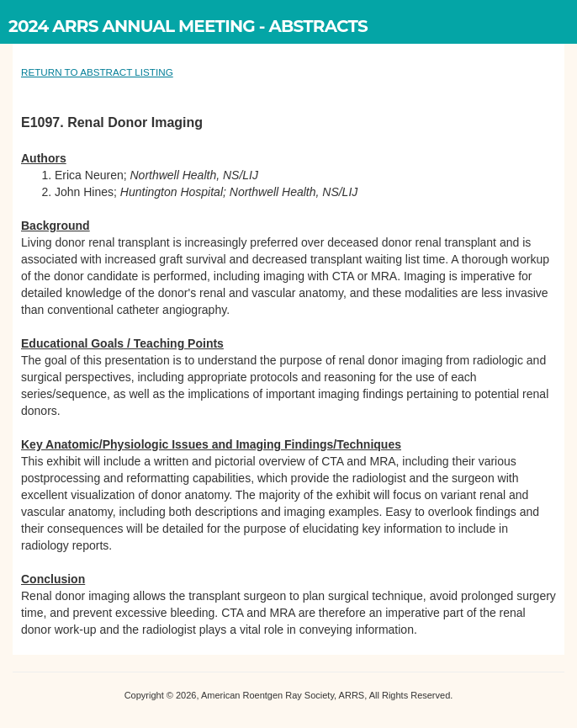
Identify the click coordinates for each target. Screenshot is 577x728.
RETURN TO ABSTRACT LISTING (97, 72)
